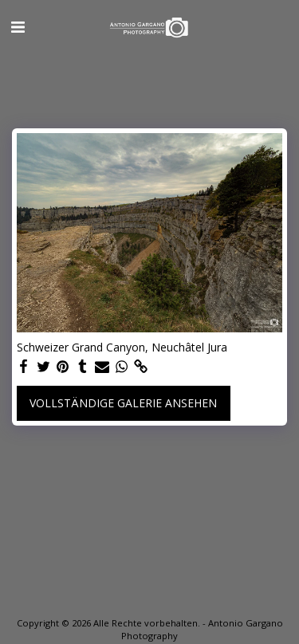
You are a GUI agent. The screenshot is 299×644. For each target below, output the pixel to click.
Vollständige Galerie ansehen (123, 403)
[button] (18, 27)
